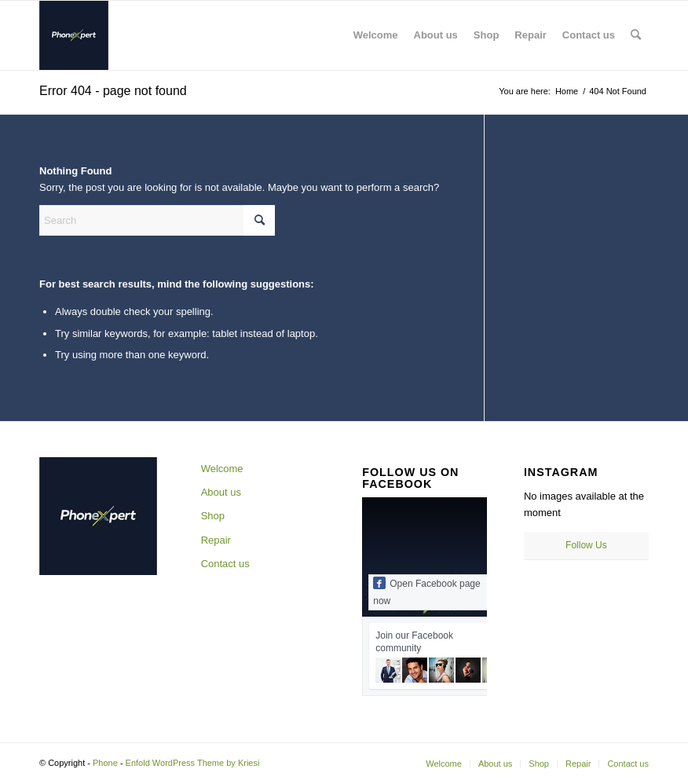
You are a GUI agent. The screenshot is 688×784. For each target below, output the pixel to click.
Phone (105, 763)
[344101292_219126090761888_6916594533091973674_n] (74, 35)
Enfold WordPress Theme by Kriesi (193, 763)
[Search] (636, 35)
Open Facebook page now (426, 592)
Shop (213, 516)
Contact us (225, 564)
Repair (216, 540)
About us (221, 492)
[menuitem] (376, 35)
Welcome (222, 469)
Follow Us (586, 545)
